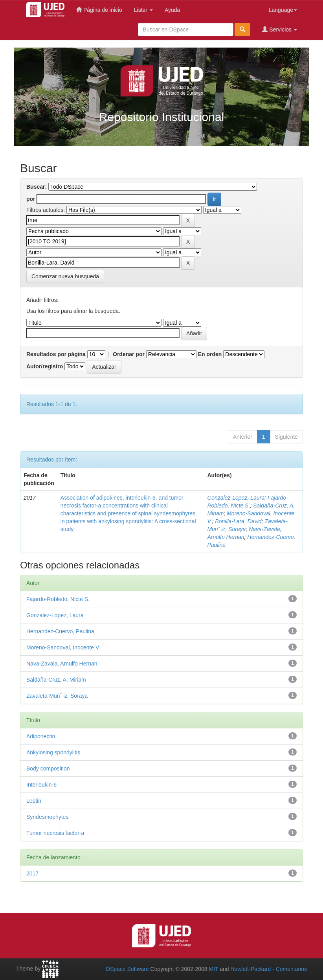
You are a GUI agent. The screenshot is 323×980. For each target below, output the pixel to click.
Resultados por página (56, 354)
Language (283, 10)
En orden (210, 354)
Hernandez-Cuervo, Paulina (60, 631)
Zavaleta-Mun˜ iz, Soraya (57, 696)
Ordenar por (129, 354)
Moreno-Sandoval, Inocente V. (63, 647)
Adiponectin (41, 736)
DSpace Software (128, 969)
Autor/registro (45, 366)
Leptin (34, 801)
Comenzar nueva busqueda (65, 276)
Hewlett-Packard (251, 969)
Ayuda (172, 10)
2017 (32, 873)
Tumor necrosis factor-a (55, 833)
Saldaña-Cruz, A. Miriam (56, 680)
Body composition (48, 769)
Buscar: (37, 187)
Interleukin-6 (41, 785)
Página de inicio (99, 10)
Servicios (280, 29)
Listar (143, 10)
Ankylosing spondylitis (53, 752)
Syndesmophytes (47, 817)
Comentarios (291, 969)
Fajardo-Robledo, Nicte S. (58, 599)
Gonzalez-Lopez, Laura (236, 498)
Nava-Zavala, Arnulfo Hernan (62, 664)
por (31, 199)
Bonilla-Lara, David (238, 521)
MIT (213, 969)
